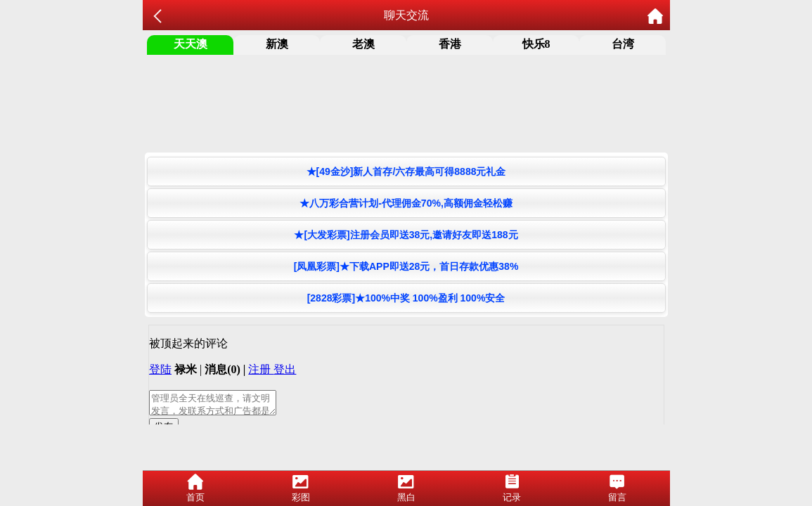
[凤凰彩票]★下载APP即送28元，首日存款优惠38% (406, 266)
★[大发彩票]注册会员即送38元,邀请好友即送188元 (406, 235)
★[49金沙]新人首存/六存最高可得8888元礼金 (406, 171)
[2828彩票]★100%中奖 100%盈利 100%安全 (406, 298)
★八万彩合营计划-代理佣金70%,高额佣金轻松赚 (406, 203)
